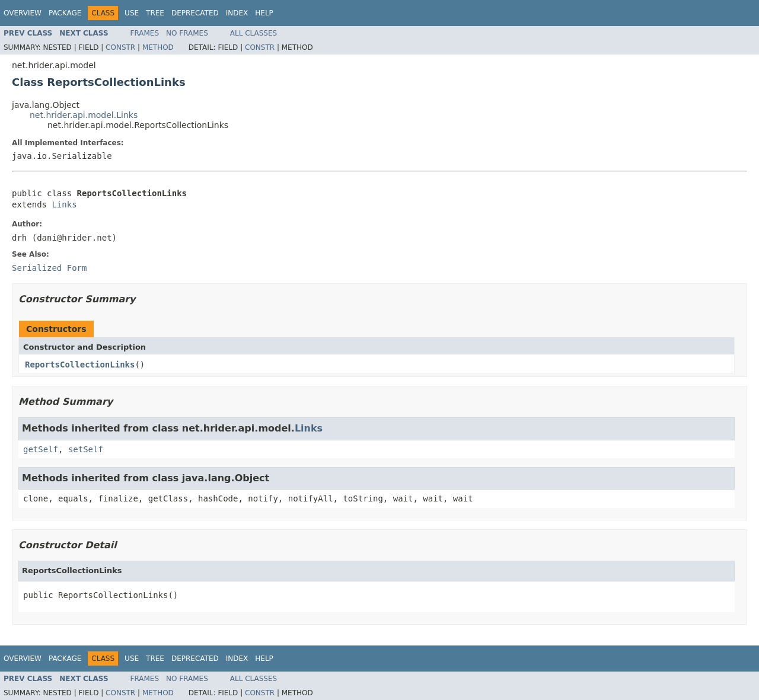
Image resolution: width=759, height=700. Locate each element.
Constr (120, 47)
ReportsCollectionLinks (80, 365)
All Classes (253, 33)
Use (132, 13)
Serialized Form (49, 268)
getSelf (41, 449)
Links (64, 204)
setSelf (86, 449)
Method (158, 47)
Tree (155, 13)
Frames (145, 33)
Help (264, 13)
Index (237, 13)
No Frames (187, 33)
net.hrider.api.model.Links (84, 115)
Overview (23, 13)
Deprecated (195, 13)
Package (65, 13)
